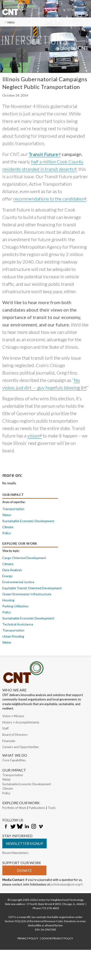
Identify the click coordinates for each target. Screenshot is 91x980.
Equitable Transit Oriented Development (32, 588)
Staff (5, 728)
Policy (7, 533)
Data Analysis (12, 570)
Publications (37, 808)
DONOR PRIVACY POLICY (57, 938)
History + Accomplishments (21, 722)
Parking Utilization (15, 606)
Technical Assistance (18, 624)
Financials (9, 741)
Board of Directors (15, 735)
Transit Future (45, 154)
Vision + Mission (13, 716)
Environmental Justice (18, 582)
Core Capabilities (14, 760)
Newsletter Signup (24, 843)
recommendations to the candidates (50, 199)
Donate (24, 870)
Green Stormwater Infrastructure (27, 594)
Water (7, 515)
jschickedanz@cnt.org (67, 885)
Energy (7, 576)
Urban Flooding (13, 636)
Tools (52, 808)
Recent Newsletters (15, 853)
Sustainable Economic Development (28, 521)
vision (34, 436)
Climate (8, 527)
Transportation (13, 509)
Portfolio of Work (14, 808)
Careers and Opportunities (21, 747)
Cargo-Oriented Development (24, 558)
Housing (8, 600)
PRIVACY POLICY (28, 938)
